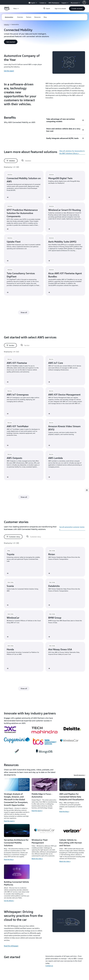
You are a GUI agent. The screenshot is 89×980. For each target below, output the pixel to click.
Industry (6, 24)
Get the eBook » (9, 901)
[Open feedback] (87, 490)
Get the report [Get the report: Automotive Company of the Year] (9, 71)
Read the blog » (64, 811)
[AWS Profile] (84, 2)
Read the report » (9, 821)
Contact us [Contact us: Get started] (49, 966)
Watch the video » (37, 859)
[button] (77, 9)
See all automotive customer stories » (72, 528)
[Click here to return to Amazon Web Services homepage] (7, 10)
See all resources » (79, 775)
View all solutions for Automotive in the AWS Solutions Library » (72, 152)
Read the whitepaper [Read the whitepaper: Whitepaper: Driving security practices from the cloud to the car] (11, 946)
